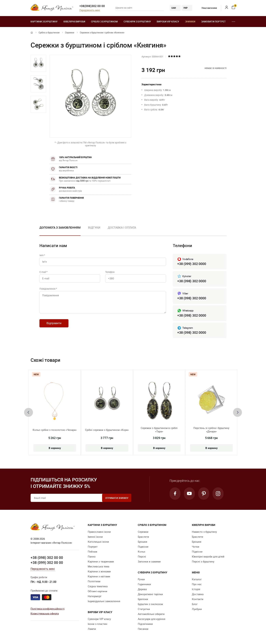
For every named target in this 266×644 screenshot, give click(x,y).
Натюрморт (95, 596)
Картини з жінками (99, 571)
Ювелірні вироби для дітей (208, 556)
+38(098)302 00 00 (92, 6)
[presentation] (29, 412)
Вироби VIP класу (168, 21)
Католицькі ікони (98, 542)
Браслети (143, 537)
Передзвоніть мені (90, 10)
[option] (38, 63)
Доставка (198, 594)
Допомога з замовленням (60, 227)
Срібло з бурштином (104, 21)
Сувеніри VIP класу (99, 619)
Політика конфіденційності (48, 609)
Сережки (70, 32)
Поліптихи (94, 581)
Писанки (143, 629)
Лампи (92, 629)
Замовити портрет (213, 21)
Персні (142, 556)
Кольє (142, 552)
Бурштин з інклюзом (150, 604)
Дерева (142, 589)
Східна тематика (98, 586)
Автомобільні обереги (151, 614)
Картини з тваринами (101, 561)
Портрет (93, 547)
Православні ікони (99, 532)
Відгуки (94, 227)
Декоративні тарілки (150, 594)
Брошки (142, 542)
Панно (92, 556)
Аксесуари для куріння (152, 619)
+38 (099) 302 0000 (192, 264)
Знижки (190, 21)
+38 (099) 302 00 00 (47, 562)
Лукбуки (197, 609)
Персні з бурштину (203, 561)
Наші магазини (207, 8)
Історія (196, 589)
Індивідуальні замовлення (104, 601)
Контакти (198, 599)
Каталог (197, 579)
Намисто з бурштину (204, 532)
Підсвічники (145, 624)
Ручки (141, 579)
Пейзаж (92, 552)
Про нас (197, 584)
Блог (195, 604)
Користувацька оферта (45, 613)
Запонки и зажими (149, 561)
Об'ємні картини (97, 591)
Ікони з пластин (97, 624)
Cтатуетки (144, 609)
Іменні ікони (95, 537)
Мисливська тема (99, 566)
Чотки (196, 547)
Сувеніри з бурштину (137, 21)
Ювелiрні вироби (74, 21)
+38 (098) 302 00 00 (47, 557)
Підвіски (143, 547)
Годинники (144, 584)
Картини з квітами (99, 576)
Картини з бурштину (44, 21)
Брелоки (143, 599)
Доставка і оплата (122, 227)
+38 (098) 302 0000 (192, 281)
